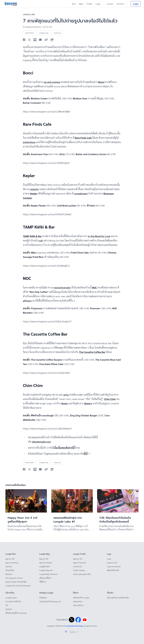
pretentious (29, 142)
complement (81, 193)
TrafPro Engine (79, 570)
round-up (57, 33)
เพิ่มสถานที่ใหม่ (45, 578)
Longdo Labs (29, 14)
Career (110, 4)
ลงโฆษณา (43, 598)
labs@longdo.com (41, 442)
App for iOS (10, 559)
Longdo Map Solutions (48, 574)
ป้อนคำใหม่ (10, 570)
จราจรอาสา (78, 566)
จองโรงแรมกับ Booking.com (50, 601)
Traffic (89, 4)
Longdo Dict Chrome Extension (18, 586)
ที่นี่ (85, 454)
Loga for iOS (112, 563)
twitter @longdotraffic (82, 574)
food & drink (29, 33)
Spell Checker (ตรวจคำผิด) (16, 582)
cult (41, 240)
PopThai (9, 566)
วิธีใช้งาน (43, 582)
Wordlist (9, 574)
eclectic (35, 189)
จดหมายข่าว (78, 601)
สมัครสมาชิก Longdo (81, 598)
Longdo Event (11, 598)
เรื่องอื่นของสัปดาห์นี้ (64, 448)
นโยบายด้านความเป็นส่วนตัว (118, 598)
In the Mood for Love (99, 236)
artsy (66, 395)
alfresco (27, 301)
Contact (120, 4)
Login (136, 4)
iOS (7, 605)
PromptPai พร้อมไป (13, 601)
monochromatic (62, 287)
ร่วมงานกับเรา (78, 605)
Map (81, 4)
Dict (74, 4)
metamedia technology (75, 626)
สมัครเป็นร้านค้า (113, 570)
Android (9, 609)
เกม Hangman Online (14, 578)
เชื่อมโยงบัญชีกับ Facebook (16, 613)
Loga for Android (114, 566)
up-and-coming (52, 82)
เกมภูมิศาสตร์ (44, 566)
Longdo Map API (46, 570)
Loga (98, 4)
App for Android (12, 563)
